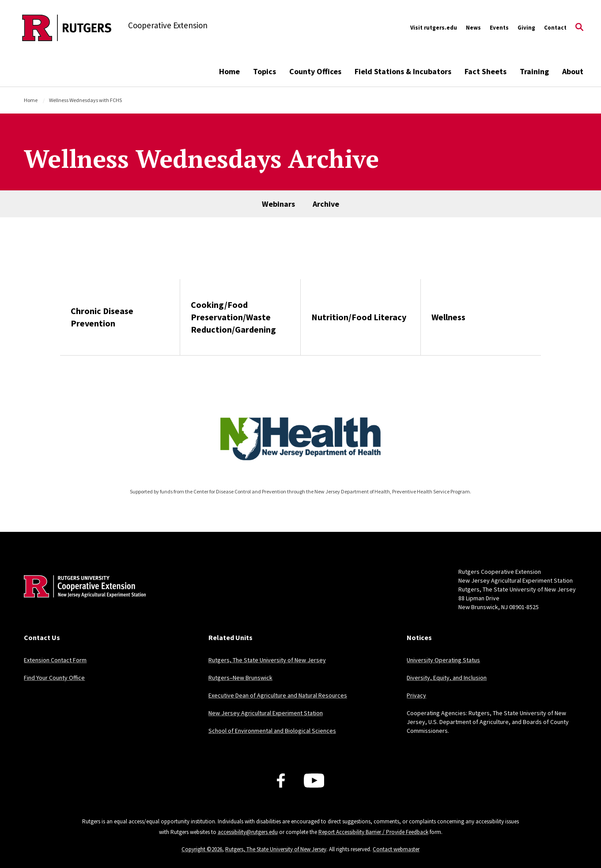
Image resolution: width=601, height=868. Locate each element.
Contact (555, 28)
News (473, 28)
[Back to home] (82, 600)
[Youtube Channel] (314, 781)
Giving (526, 28)
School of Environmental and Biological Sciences (272, 731)
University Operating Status (443, 660)
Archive (326, 204)
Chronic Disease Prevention (102, 317)
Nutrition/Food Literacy (359, 317)
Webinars (278, 204)
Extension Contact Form (55, 660)
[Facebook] (281, 781)
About (573, 71)
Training (534, 71)
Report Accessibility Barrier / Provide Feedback (373, 832)
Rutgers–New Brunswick (240, 678)
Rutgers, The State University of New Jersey (267, 660)
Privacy (416, 695)
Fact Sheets (486, 71)
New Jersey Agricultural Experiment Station (266, 713)
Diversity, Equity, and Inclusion (447, 678)
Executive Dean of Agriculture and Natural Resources (278, 695)
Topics (265, 71)
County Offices (315, 71)
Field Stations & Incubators (403, 71)
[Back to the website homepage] (67, 28)
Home (229, 71)
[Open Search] (579, 28)
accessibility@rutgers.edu (248, 832)
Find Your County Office (54, 678)
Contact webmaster (396, 849)
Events (499, 28)
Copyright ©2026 (202, 849)
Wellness (448, 317)
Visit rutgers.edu (434, 28)
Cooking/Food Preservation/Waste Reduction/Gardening (233, 317)
